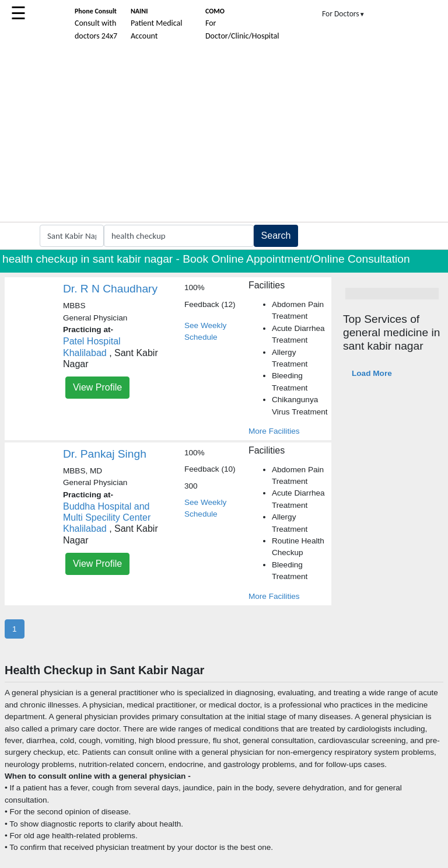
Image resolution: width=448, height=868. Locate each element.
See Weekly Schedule (205, 331)
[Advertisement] (224, 134)
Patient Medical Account (157, 24)
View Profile (97, 387)
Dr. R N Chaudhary (110, 289)
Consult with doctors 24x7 (96, 24)
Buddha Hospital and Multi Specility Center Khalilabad (107, 517)
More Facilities (274, 431)
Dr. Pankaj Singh (105, 454)
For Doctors (344, 14)
